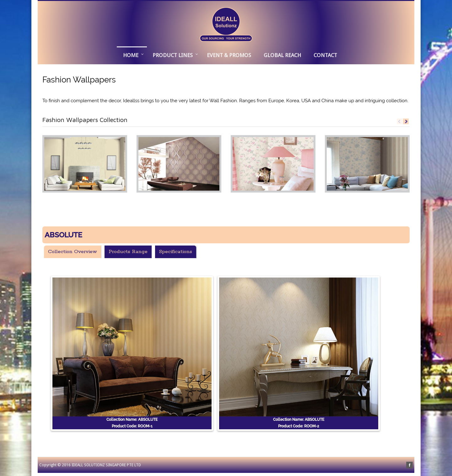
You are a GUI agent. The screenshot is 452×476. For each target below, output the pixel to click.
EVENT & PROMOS (229, 55)
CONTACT (325, 55)
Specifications (176, 252)
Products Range (128, 252)
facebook (409, 465)
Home (131, 55)
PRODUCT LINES (173, 55)
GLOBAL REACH (282, 55)
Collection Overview (73, 252)
